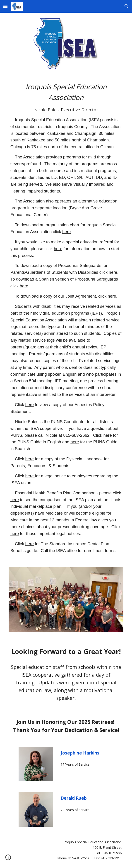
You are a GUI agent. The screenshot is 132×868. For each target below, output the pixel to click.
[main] (66, 318)
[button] (5, 6)
